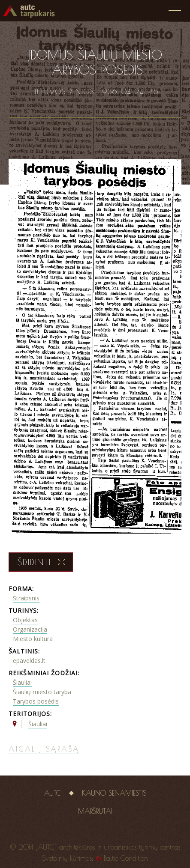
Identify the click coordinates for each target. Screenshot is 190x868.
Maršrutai (95, 811)
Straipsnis (26, 598)
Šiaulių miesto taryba (42, 692)
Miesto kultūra (33, 639)
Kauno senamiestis (114, 793)
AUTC (53, 793)
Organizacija (30, 629)
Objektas (25, 620)
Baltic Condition (126, 858)
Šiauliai (22, 682)
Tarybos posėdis (36, 701)
